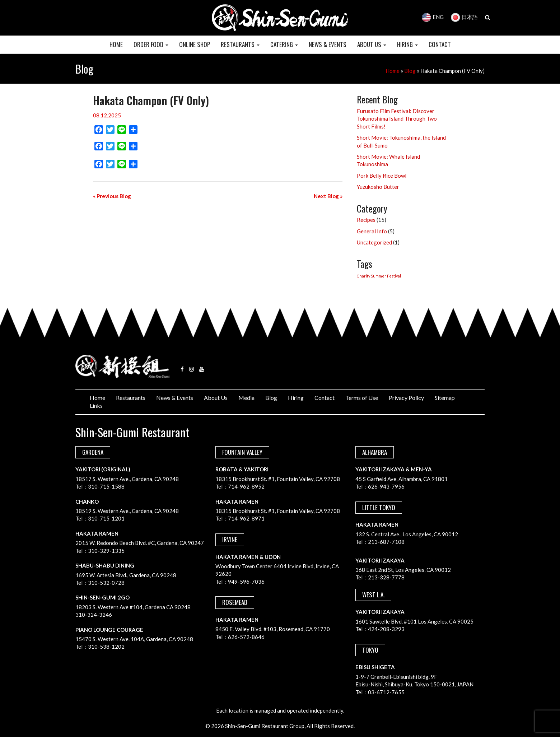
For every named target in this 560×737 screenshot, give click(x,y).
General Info (372, 231)
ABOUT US (372, 44)
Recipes (366, 220)
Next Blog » (328, 196)
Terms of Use (362, 398)
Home (393, 71)
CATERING (284, 44)
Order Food (151, 44)
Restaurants (131, 398)
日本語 (464, 17)
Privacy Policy (406, 398)
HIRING (407, 44)
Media (246, 398)
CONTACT (440, 44)
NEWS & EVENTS (328, 44)
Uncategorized (374, 242)
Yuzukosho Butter (378, 187)
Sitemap (445, 398)
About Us (216, 398)
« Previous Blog (112, 196)
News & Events (175, 398)
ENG (433, 17)
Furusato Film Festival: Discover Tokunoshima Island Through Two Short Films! (397, 119)
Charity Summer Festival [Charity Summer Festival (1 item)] (379, 276)
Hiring (296, 398)
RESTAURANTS (240, 44)
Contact (325, 398)
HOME (116, 44)
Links (96, 405)
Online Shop (195, 44)
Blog (410, 71)
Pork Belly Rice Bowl (382, 176)
